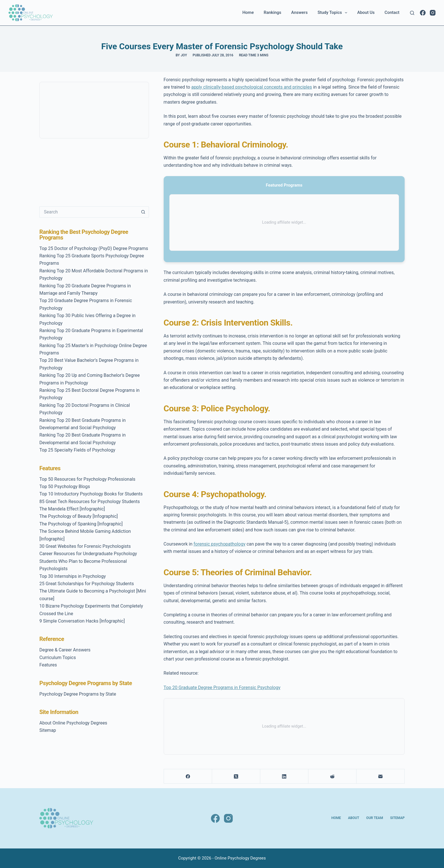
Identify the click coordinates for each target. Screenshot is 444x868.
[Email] (381, 776)
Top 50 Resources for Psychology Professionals (87, 479)
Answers (299, 12)
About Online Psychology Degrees (73, 723)
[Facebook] (423, 13)
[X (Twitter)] (236, 776)
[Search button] (143, 212)
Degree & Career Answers (65, 650)
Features (48, 665)
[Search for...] (88, 212)
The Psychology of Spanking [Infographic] (81, 524)
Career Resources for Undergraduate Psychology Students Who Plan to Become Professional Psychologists (88, 561)
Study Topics (333, 13)
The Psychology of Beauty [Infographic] (79, 516)
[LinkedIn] (284, 776)
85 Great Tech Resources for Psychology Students (90, 502)
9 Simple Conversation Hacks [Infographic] (82, 621)
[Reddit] (332, 776)
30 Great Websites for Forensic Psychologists (85, 546)
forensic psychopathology (219, 544)
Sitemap (48, 730)
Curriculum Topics (58, 658)
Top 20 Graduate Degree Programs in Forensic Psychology (222, 688)
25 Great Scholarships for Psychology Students (87, 584)
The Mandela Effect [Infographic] (72, 509)
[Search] (412, 13)
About (354, 818)
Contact (392, 12)
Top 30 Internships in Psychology (73, 576)
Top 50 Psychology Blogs (65, 487)
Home (248, 12)
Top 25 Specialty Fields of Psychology (77, 450)
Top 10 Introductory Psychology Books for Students (91, 494)
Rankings (272, 12)
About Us (366, 12)
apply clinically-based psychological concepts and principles (251, 87)
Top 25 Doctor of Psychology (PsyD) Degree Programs (94, 248)
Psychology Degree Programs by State (78, 694)
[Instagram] (433, 13)
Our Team (374, 818)
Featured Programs (284, 185)
